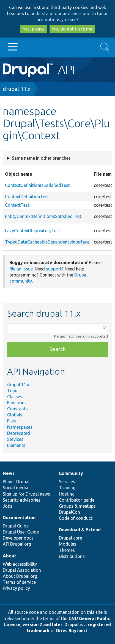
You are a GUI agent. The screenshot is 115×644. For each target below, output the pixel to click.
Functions (17, 403)
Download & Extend (80, 530)
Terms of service (19, 582)
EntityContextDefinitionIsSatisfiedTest (43, 216)
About (9, 556)
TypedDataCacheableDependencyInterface (47, 242)
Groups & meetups (77, 506)
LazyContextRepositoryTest (33, 231)
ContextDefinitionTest (27, 197)
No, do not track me (72, 29)
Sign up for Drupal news (26, 494)
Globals (15, 415)
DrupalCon (69, 512)
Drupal (72, 624)
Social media (16, 488)
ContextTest (17, 205)
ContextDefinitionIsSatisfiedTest (37, 185)
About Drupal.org (20, 576)
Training (67, 488)
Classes (15, 397)
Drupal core (70, 538)
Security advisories (22, 500)
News (9, 473)
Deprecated (19, 433)
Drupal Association (22, 570)
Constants (17, 409)
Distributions (72, 556)
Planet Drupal (16, 482)
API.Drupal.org (17, 544)
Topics (14, 391)
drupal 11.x (17, 89)
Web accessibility (20, 564)
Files (12, 421)
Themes (67, 550)
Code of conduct (76, 518)
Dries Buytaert (72, 631)
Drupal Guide (16, 526)
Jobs (8, 506)
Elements (16, 445)
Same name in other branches (41, 158)
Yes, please (34, 29)
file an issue (21, 269)
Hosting (67, 494)
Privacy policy (16, 588)
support (54, 269)
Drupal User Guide (21, 532)
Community (71, 473)
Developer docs (18, 538)
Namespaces (20, 427)
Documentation (19, 518)
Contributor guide (77, 500)
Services (15, 439)
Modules (68, 544)
